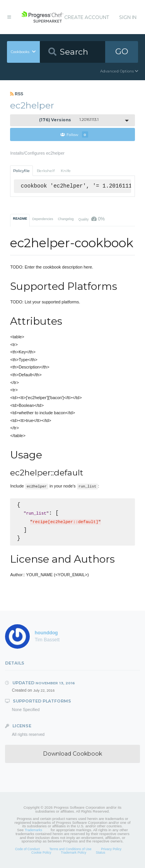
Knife (66, 171)
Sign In (128, 17)
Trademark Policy (73, 852)
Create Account (87, 17)
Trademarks (33, 830)
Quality (92, 219)
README (20, 219)
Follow (74, 134)
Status (101, 852)
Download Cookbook (72, 754)
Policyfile (21, 171)
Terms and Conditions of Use (70, 849)
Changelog (66, 219)
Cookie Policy (41, 852)
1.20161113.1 (69, 120)
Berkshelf (46, 171)
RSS (17, 94)
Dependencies (43, 219)
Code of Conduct (27, 849)
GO (122, 51)
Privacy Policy (111, 849)
